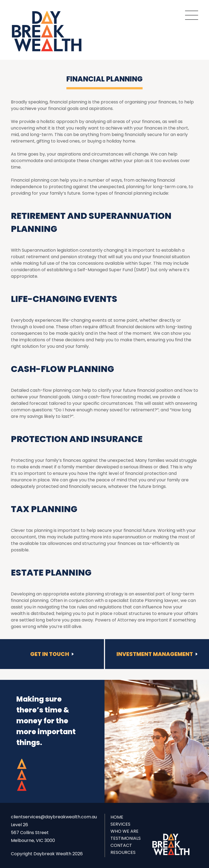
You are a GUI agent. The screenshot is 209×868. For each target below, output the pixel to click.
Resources (123, 852)
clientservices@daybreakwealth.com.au (54, 817)
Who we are (125, 831)
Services (120, 824)
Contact (121, 845)
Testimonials (126, 838)
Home (117, 817)
